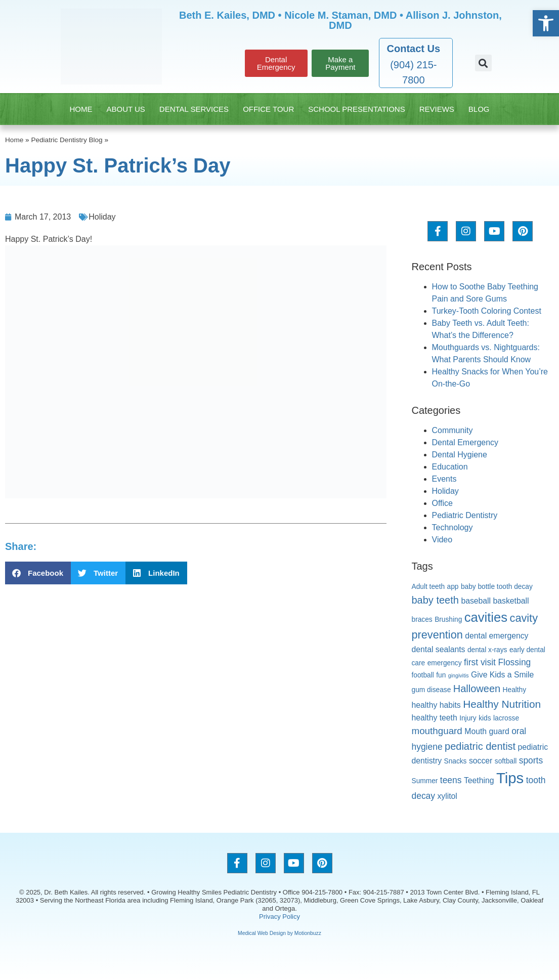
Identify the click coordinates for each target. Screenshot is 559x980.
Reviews (437, 109)
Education (450, 467)
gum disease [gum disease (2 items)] (432, 690)
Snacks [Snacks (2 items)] (455, 761)
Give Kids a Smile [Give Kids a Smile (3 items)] (502, 675)
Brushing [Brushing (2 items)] (448, 620)
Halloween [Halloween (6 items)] (477, 689)
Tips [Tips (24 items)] (510, 778)
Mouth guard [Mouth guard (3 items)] (487, 731)
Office (443, 503)
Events (444, 479)
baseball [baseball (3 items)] (476, 601)
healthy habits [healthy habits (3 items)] (436, 705)
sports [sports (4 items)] (531, 760)
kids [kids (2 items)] (485, 718)
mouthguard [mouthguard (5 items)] (437, 731)
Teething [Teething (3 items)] (479, 780)
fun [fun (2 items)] (441, 675)
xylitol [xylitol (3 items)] (447, 796)
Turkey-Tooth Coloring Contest (487, 311)
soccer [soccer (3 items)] (481, 761)
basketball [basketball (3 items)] (511, 601)
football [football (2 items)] (423, 675)
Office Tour (268, 109)
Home (81, 109)
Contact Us (414, 49)
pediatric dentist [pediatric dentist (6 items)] (480, 746)
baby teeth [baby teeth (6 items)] (435, 600)
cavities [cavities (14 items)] (486, 617)
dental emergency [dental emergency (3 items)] (497, 636)
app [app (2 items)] (453, 587)
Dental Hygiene (460, 455)
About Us (125, 109)
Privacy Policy (279, 917)
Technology (453, 527)
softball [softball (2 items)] (506, 761)
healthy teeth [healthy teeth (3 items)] (435, 718)
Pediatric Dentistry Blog (67, 140)
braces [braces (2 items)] (422, 620)
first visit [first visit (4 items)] (480, 662)
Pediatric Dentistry (465, 515)
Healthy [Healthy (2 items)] (515, 690)
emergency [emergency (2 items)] (445, 663)
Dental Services (194, 109)
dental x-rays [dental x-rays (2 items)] (487, 650)
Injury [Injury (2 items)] (468, 718)
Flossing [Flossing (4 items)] (514, 662)
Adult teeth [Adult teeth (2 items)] (428, 587)
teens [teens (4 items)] (451, 780)
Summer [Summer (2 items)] (425, 781)
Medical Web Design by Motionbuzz (279, 933)
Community (453, 430)
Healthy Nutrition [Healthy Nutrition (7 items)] (502, 704)
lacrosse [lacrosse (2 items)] (506, 718)
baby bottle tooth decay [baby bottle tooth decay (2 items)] (497, 587)
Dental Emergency (465, 442)
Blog (479, 109)
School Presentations (356, 109)
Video (442, 540)
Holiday (102, 217)
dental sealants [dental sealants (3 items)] (439, 649)
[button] (483, 63)
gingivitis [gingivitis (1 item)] (459, 675)
